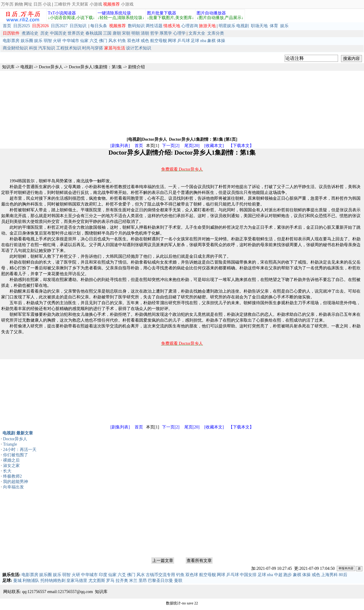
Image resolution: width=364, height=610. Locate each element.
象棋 (211, 41)
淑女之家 (11, 466)
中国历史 (58, 33)
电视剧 (243, 26)
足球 (195, 41)
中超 (278, 575)
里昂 (143, 581)
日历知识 (78, 26)
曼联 (178, 581)
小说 (47, 4)
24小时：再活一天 (20, 450)
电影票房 (11, 41)
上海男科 (329, 575)
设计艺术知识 (139, 48)
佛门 (103, 41)
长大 (7, 471)
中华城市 (71, 41)
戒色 (145, 41)
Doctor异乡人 (51, 67)
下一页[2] (171, 146)
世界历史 (76, 33)
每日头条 (99, 26)
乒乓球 (184, 41)
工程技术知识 (69, 48)
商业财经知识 (15, 48)
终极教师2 (12, 476)
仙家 (84, 41)
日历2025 (22, 26)
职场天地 (259, 26)
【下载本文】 (241, 146)
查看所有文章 (199, 561)
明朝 (136, 33)
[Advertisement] (139, 103)
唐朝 (117, 33)
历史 (45, 33)
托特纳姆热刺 (53, 581)
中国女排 (248, 575)
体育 (274, 26)
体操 (221, 41)
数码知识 (136, 26)
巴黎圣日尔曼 (160, 581)
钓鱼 (122, 41)
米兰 (133, 581)
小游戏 (96, 4)
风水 (113, 41)
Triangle (10, 444)
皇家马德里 (77, 581)
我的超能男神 (16, 482)
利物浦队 (31, 581)
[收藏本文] (214, 146)
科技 (33, 48)
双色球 (133, 41)
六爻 (94, 41)
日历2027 (59, 26)
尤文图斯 (97, 581)
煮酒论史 (30, 33)
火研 (57, 41)
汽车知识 (47, 48)
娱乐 (284, 26)
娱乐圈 (27, 41)
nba (203, 41)
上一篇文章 (163, 561)
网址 (28, 4)
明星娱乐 (227, 26)
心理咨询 (190, 26)
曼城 (17, 581)
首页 (7, 26)
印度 (103, 575)
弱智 (48, 41)
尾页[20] (192, 146)
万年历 (7, 4)
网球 (172, 41)
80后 (343, 575)
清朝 (145, 33)
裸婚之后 (11, 460)
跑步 (288, 575)
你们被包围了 (16, 455)
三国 (107, 33)
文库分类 (216, 33)
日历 (38, 4)
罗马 (110, 581)
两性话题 (154, 26)
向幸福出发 (13, 487)
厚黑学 (166, 33)
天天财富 (80, 4)
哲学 (154, 33)
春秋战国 (94, 33)
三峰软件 (62, 4)
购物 (19, 4)
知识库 (8, 67)
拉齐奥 (122, 581)
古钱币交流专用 (160, 575)
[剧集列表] (120, 146)
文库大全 (197, 33)
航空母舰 (159, 41)
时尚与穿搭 (93, 48)
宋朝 (126, 33)
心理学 (179, 33)
